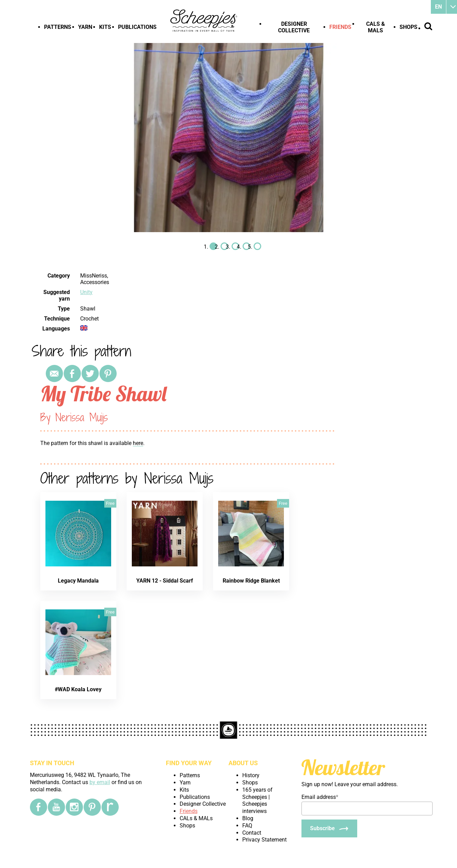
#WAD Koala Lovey (78, 689)
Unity (86, 292)
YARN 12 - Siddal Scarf (165, 581)
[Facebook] (39, 807)
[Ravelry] (110, 807)
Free (110, 503)
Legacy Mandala (78, 581)
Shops (408, 27)
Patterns (58, 27)
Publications (137, 27)
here (138, 443)
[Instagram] (74, 807)
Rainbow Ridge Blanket (251, 581)
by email (100, 782)
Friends (340, 27)
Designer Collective (294, 27)
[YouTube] (56, 807)
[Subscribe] (329, 828)
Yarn (85, 27)
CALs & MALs (376, 27)
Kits (105, 27)
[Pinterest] (92, 807)
